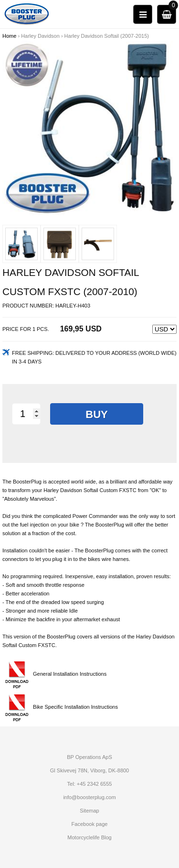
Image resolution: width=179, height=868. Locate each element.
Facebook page (90, 824)
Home (9, 36)
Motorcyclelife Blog (89, 837)
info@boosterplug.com (89, 797)
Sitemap (89, 811)
